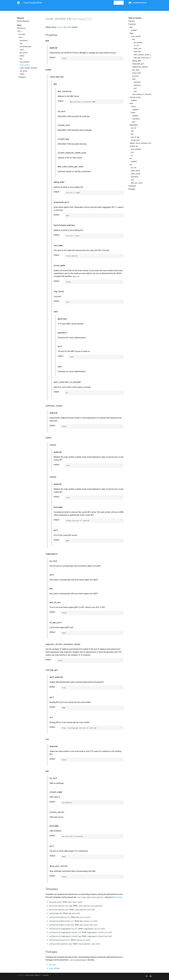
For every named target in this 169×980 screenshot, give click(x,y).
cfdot (22, 50)
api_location (138, 42)
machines (137, 82)
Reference (47, 8)
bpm (131, 27)
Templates (132, 186)
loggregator (134, 125)
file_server (24, 53)
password (137, 85)
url (132, 155)
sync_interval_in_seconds (142, 94)
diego (19, 25)
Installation (28, 8)
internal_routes (135, 97)
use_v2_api (135, 137)
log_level (135, 76)
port (135, 88)
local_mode (136, 73)
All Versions (21, 28)
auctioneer (24, 40)
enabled (134, 30)
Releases (67, 8)
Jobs (20, 37)
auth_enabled (136, 149)
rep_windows (25, 62)
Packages (22, 77)
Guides (38, 8)
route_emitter (25, 65)
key (132, 134)
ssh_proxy (23, 71)
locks (131, 103)
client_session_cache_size (143, 55)
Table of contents (135, 18)
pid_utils (52, 965)
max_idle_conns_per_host (143, 58)
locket (22, 56)
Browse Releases (23, 21)
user (135, 91)
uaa (131, 165)
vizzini (22, 74)
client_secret (136, 174)
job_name (136, 70)
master (69, 27)
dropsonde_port (138, 64)
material (46, 975)
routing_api (134, 146)
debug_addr (137, 61)
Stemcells (57, 8)
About (19, 8)
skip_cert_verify (137, 183)
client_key (137, 52)
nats (134, 79)
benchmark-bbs (25, 47)
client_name (135, 171)
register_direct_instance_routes (141, 143)
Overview (22, 34)
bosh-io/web (29, 975)
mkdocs (37, 975)
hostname (136, 119)
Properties (132, 24)
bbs (21, 44)
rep (21, 59)
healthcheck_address (140, 67)
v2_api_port (135, 140)
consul (133, 107)
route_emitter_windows (28, 68)
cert (132, 131)
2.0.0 (19, 31)
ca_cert (136, 45)
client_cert (137, 48)
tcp (131, 158)
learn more (117, 897)
